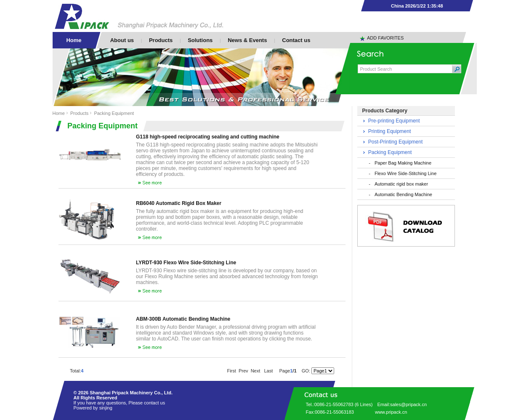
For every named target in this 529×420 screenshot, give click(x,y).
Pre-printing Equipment (394, 121)
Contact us (296, 40)
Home (59, 113)
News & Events (247, 40)
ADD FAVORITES (385, 38)
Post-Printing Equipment (395, 142)
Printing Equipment (389, 131)
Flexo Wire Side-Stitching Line (405, 173)
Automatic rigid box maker (401, 184)
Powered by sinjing (93, 408)
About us (122, 40)
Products (161, 40)
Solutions (200, 40)
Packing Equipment (114, 113)
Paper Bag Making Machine (403, 163)
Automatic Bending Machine (403, 194)
